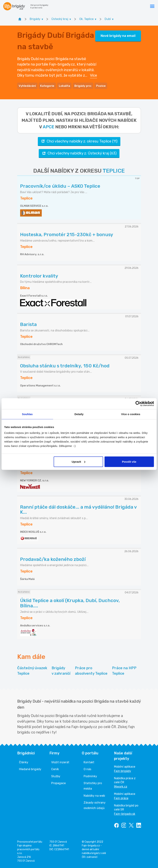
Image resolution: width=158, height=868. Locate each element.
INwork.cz (121, 786)
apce (49, 126)
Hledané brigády (30, 769)
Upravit (79, 461)
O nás (87, 769)
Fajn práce (121, 798)
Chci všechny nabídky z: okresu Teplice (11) (79, 141)
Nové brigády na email (118, 35)
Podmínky (90, 776)
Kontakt (89, 762)
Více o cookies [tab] (131, 414)
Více (93, 75)
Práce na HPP (124, 670)
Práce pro (91, 670)
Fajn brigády (123, 770)
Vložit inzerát (60, 762)
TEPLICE (114, 170)
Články (24, 762)
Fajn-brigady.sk (125, 813)
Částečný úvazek (32, 670)
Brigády (61, 670)
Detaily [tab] (79, 414)
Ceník (55, 769)
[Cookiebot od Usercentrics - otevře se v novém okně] (138, 404)
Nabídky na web (94, 795)
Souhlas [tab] (27, 414)
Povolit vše (129, 461)
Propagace (58, 783)
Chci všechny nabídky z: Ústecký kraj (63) (79, 153)
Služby (56, 776)
